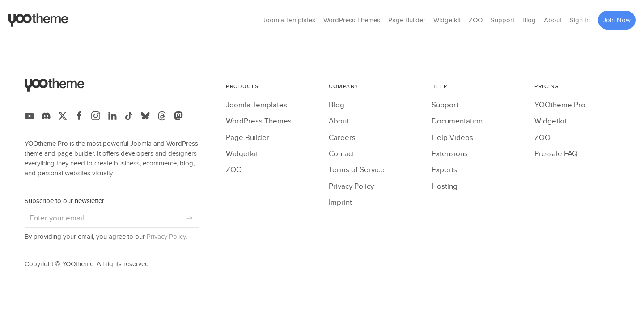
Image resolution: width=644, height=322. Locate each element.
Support (445, 105)
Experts (444, 170)
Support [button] (502, 20)
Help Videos (452, 138)
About (553, 20)
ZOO (476, 20)
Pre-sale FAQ (556, 154)
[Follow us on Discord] (46, 116)
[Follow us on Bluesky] (145, 116)
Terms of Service (357, 170)
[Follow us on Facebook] (79, 116)
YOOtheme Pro (560, 105)
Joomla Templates (289, 20)
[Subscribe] (190, 218)
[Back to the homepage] (38, 20)
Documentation (457, 121)
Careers (342, 138)
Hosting (445, 186)
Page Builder (407, 20)
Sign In (580, 20)
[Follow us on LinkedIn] (112, 116)
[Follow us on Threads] (162, 116)
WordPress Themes (352, 20)
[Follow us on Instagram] (96, 116)
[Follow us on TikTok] (129, 116)
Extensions (450, 154)
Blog (529, 20)
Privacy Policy (166, 237)
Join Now (617, 20)
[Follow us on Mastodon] (178, 116)
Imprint (340, 203)
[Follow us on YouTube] (30, 116)
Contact (341, 154)
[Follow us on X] (63, 116)
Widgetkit (447, 20)
